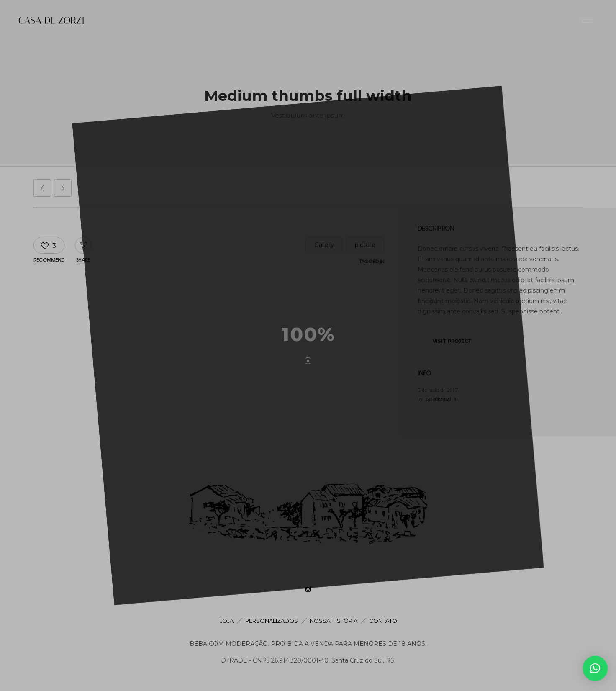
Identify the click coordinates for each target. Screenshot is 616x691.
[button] (595, 668)
